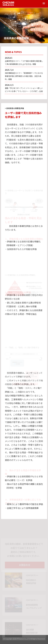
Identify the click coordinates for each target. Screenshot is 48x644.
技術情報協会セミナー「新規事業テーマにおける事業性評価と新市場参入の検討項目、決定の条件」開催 (24, 76)
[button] (44, 3)
